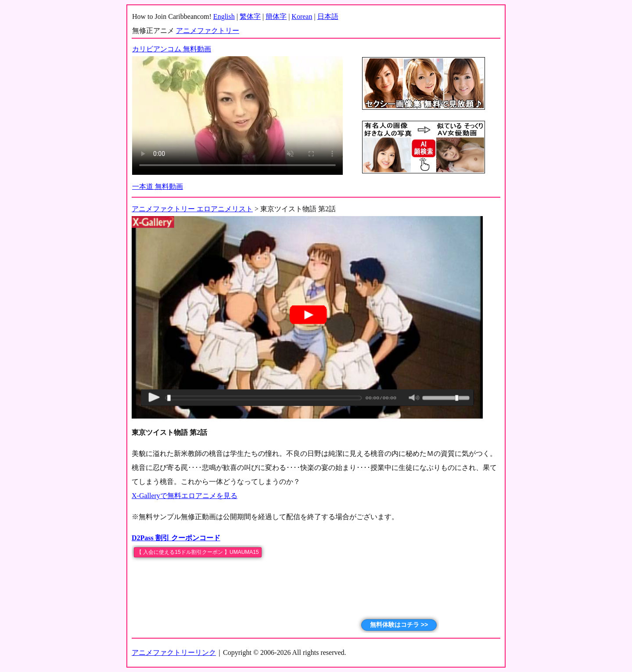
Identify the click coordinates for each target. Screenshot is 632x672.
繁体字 (250, 16)
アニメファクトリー (208, 31)
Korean (302, 16)
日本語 (328, 16)
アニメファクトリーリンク (174, 652)
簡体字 (276, 16)
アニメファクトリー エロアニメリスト (192, 209)
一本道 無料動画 (158, 186)
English (224, 16)
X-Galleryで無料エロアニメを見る (185, 496)
